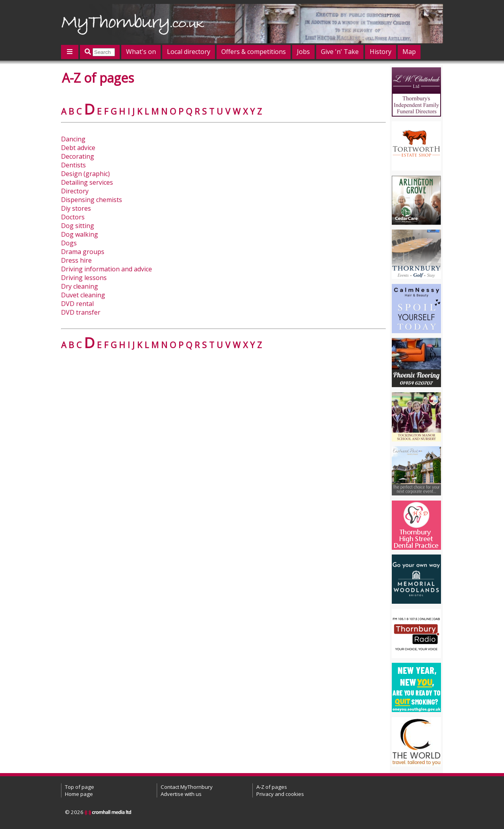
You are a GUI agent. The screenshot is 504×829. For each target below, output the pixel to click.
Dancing (73, 139)
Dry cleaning (80, 286)
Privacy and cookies (280, 794)
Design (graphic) (85, 174)
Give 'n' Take (340, 52)
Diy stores (76, 208)
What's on (141, 52)
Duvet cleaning (83, 295)
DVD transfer (81, 312)
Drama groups (83, 252)
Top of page (80, 787)
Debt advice (78, 148)
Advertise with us (181, 794)
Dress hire (76, 260)
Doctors (73, 217)
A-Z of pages (272, 787)
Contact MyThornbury (187, 787)
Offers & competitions (254, 52)
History (381, 52)
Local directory (189, 52)
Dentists (73, 165)
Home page (79, 794)
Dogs (69, 243)
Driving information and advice (107, 269)
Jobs (303, 52)
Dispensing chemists (92, 200)
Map (409, 52)
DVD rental (77, 304)
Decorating (78, 156)
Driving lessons (84, 278)
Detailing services (87, 182)
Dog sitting (78, 226)
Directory (75, 191)
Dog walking (80, 234)
